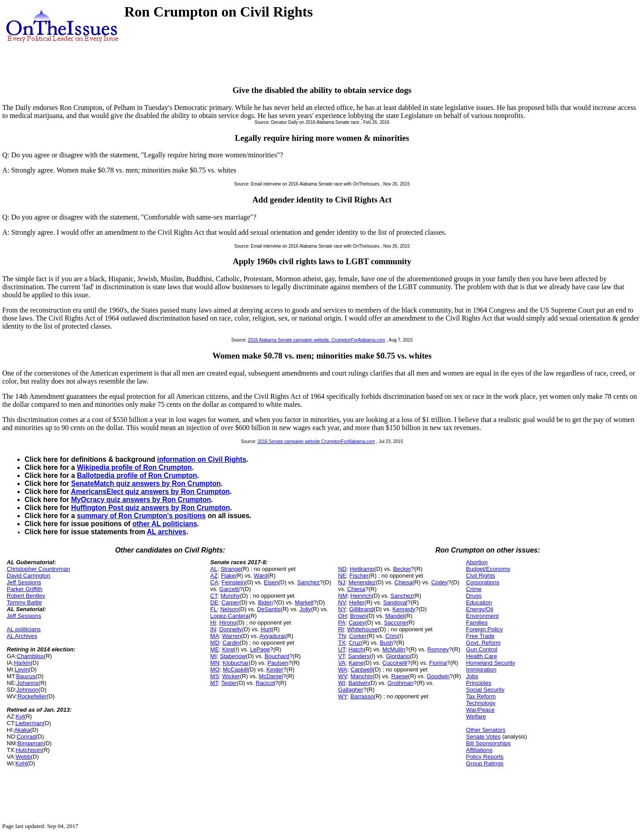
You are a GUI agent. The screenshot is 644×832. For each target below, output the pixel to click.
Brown (358, 616)
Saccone (395, 623)
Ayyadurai (272, 636)
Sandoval (395, 602)
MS (215, 676)
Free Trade (480, 636)
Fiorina (438, 663)
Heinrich (361, 596)
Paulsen (278, 663)
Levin (22, 669)
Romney (438, 649)
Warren (232, 636)
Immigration (481, 669)
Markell (304, 602)
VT (341, 656)
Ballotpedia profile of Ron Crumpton (137, 475)
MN (215, 663)
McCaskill (235, 669)
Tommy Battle (24, 602)
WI (342, 683)
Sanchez (308, 582)
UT (342, 649)
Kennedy (404, 609)
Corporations (483, 582)
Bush (386, 643)
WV (343, 676)
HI (213, 623)
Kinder (275, 669)
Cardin (231, 643)
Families (477, 623)
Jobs (472, 676)
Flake (228, 576)
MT (214, 683)
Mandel (395, 616)
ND (342, 569)
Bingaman (31, 743)
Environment (482, 616)
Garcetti (229, 589)
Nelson (229, 609)
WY (343, 696)
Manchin (362, 676)
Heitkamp (362, 569)
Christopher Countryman (38, 569)
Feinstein (233, 582)
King (228, 649)
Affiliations (479, 750)
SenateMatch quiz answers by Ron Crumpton (146, 484)
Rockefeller (32, 696)
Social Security (485, 690)
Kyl (20, 716)
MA (215, 636)
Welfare (476, 716)
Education (479, 602)
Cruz (355, 643)
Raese (400, 676)
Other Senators (486, 730)
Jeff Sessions (24, 582)
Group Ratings (485, 763)
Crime (474, 589)
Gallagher (351, 690)
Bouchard (277, 656)
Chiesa (403, 582)
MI (213, 656)
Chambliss (30, 656)
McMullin (394, 649)
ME (215, 649)
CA (214, 582)
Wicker (231, 676)
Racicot (265, 683)
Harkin (22, 663)
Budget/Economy (488, 569)
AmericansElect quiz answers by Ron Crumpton (150, 492)
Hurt (266, 629)
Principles (479, 683)
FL (214, 609)
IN (213, 629)
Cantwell (362, 669)
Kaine (356, 663)
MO (215, 669)
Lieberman (29, 723)
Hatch (356, 649)
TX (342, 643)
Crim (392, 636)
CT (214, 596)
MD (215, 643)
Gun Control (482, 649)
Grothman (401, 683)
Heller (357, 602)
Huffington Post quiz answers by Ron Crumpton (150, 508)
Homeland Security (491, 663)
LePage (260, 649)
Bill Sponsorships (488, 743)
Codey (440, 582)
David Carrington (29, 576)
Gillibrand (362, 609)
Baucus (26, 676)
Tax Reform (481, 696)
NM (343, 596)
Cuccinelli (395, 663)
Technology (481, 703)
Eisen (271, 582)
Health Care (481, 656)
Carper (230, 602)
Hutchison (29, 750)
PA (342, 623)
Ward (261, 576)
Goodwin (438, 676)
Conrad (26, 737)
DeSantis (269, 609)
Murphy (230, 596)
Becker (402, 569)
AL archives (166, 532)
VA (342, 663)
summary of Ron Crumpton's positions (141, 516)
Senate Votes (483, 737)
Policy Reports (485, 757)
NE (342, 576)
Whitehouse (362, 629)
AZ (214, 576)
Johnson (28, 690)
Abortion (477, 562)
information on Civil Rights (201, 459)
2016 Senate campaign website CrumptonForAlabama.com (316, 441)
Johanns (28, 683)
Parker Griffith (25, 589)
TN (342, 636)
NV (342, 602)
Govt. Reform (483, 643)
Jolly (305, 609)
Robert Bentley (26, 596)
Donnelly (231, 629)
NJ (342, 582)
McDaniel (271, 676)
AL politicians (24, 629)
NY (342, 609)
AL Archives (22, 636)
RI (341, 629)
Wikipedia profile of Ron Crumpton (134, 467)
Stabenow (233, 656)
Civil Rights (481, 576)
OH (343, 616)
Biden (265, 602)
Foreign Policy (484, 629)
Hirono (228, 623)
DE (214, 602)
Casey (357, 623)
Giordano (398, 656)
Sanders (359, 656)
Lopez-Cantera (229, 616)
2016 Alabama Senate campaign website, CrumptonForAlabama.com (316, 340)
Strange (231, 569)
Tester (229, 683)
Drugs (474, 596)
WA (343, 669)
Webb (23, 757)
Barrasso (362, 696)
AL (214, 569)
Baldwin (359, 683)
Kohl (21, 763)
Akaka (22, 730)
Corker (358, 636)
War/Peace (480, 710)
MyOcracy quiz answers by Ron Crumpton (141, 500)
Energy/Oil (480, 609)
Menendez (362, 582)
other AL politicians (165, 524)
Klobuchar (236, 663)
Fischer (359, 576)
